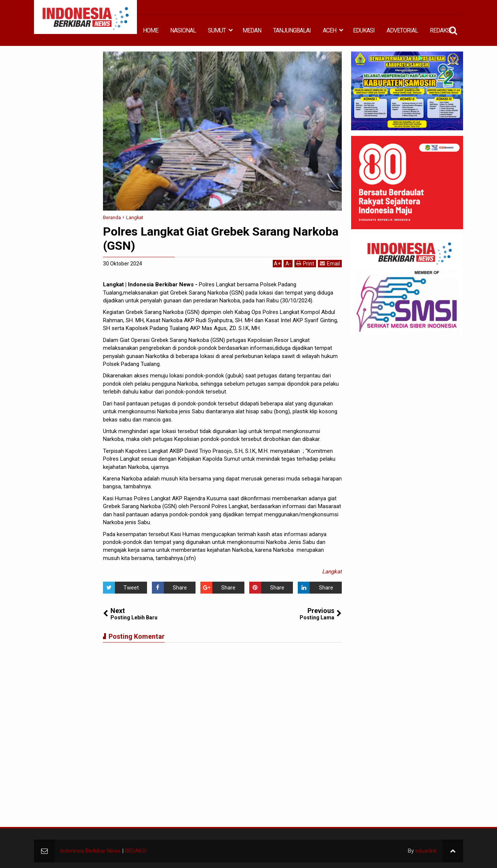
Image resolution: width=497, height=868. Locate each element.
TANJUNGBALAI (292, 30)
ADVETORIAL (402, 30)
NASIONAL (183, 30)
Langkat (332, 572)
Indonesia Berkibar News (90, 851)
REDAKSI (441, 30)
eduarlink (426, 851)
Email (330, 263)
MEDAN (252, 30)
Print (305, 263)
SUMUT (217, 30)
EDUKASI (364, 30)
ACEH (329, 30)
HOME (151, 30)
